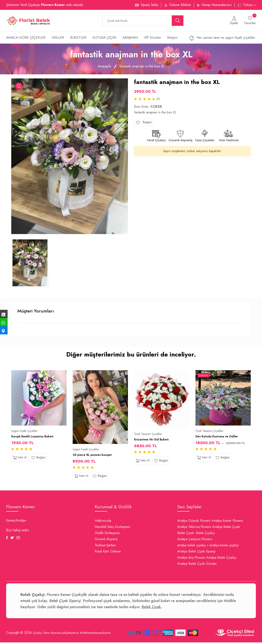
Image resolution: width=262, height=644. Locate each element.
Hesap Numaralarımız (217, 5)
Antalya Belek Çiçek (226, 528)
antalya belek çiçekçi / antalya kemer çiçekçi (208, 547)
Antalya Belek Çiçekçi (221, 559)
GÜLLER (58, 39)
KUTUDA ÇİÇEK (104, 39)
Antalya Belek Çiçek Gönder (197, 565)
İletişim (172, 39)
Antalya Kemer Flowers (227, 522)
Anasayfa (103, 67)
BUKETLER (78, 39)
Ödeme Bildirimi (180, 5)
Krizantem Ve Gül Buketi (153, 440)
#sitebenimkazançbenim (100, 634)
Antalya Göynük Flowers (194, 522)
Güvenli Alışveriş (106, 541)
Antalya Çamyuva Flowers (195, 541)
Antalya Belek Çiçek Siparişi (196, 553)
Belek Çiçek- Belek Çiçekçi (196, 535)
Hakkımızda (103, 522)
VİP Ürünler (152, 39)
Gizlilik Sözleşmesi (107, 535)
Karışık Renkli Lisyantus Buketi (34, 437)
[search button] (178, 21)
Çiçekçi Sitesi (42, 634)
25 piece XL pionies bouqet (94, 456)
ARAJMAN (130, 39)
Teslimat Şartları (105, 547)
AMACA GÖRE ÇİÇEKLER (26, 39)
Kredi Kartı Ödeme (108, 553)
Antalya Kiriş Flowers (191, 559)
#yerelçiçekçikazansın (67, 634)
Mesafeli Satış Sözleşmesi (112, 528)
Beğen (144, 124)
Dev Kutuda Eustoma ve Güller (219, 437)
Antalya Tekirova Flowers (194, 528)
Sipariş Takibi (150, 5)
